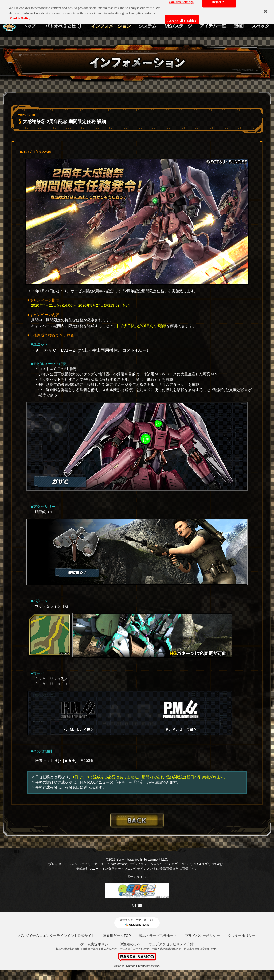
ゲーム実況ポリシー (96, 944)
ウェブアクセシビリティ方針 (171, 944)
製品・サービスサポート (158, 936)
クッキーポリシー (242, 936)
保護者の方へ (130, 944)
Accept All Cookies (182, 17)
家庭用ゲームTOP (117, 936)
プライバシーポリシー (202, 936)
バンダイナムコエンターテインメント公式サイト (57, 936)
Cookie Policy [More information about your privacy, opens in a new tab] (20, 15)
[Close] (265, 8)
